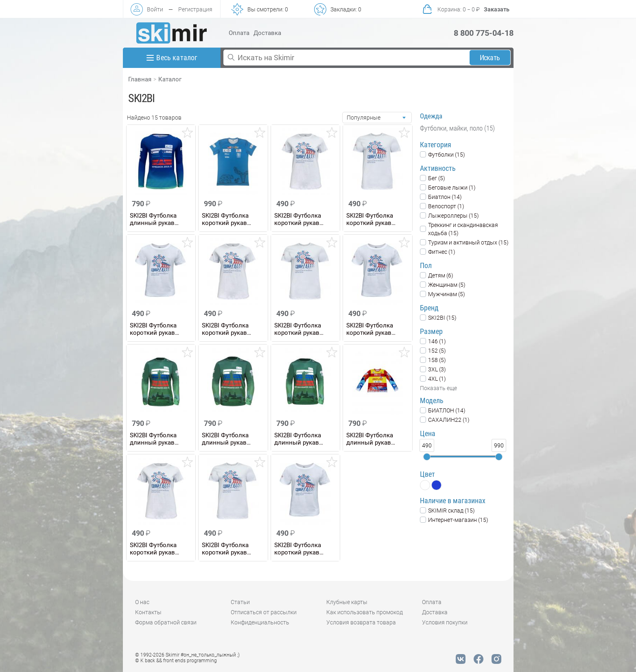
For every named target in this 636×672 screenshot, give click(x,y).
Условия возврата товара (361, 622)
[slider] (427, 457)
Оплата (239, 33)
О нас (142, 602)
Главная (140, 79)
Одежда (431, 116)
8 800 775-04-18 (484, 33)
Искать (490, 58)
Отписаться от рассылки (264, 612)
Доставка (267, 33)
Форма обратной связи (166, 622)
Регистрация (195, 9)
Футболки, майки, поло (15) (457, 128)
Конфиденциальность (260, 622)
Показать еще (438, 388)
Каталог (170, 79)
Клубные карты (347, 602)
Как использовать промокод (365, 612)
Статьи (240, 602)
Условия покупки (445, 622)
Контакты (148, 612)
